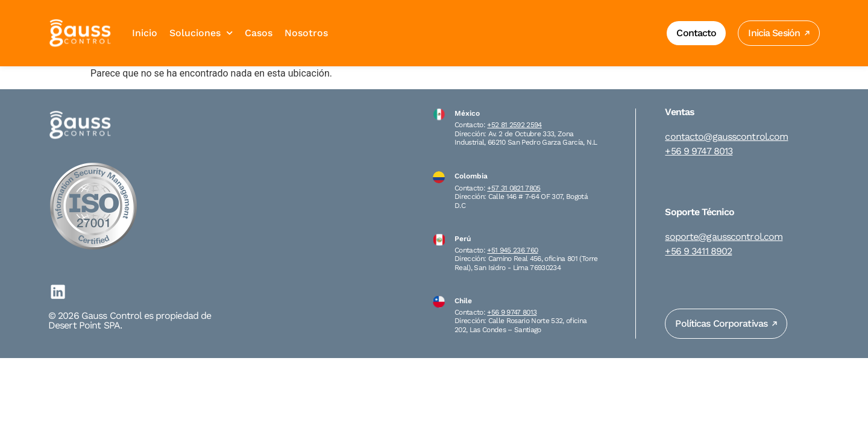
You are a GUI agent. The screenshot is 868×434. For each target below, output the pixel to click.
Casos (259, 33)
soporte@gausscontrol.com (724, 237)
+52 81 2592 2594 (514, 125)
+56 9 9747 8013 (512, 312)
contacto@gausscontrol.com (726, 137)
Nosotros (306, 33)
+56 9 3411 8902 (698, 251)
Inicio (145, 33)
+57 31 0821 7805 (514, 188)
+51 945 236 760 (512, 250)
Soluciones (201, 33)
